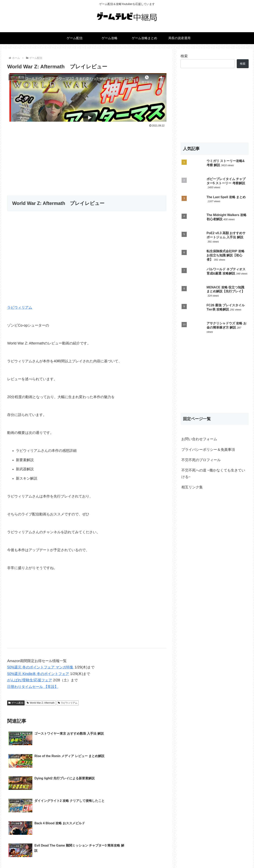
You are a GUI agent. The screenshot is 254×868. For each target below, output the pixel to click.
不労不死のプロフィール (201, 460)
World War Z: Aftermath (41, 703)
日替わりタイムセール (25, 687)
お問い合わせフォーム (199, 439)
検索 (184, 56)
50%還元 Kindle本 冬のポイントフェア (38, 674)
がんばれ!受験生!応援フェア (30, 680)
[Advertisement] (87, 158)
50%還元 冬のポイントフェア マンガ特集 (40, 667)
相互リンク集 (192, 487)
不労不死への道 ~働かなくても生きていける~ (213, 473)
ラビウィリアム (20, 307)
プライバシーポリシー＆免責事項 (208, 450)
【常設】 (51, 687)
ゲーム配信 (16, 703)
